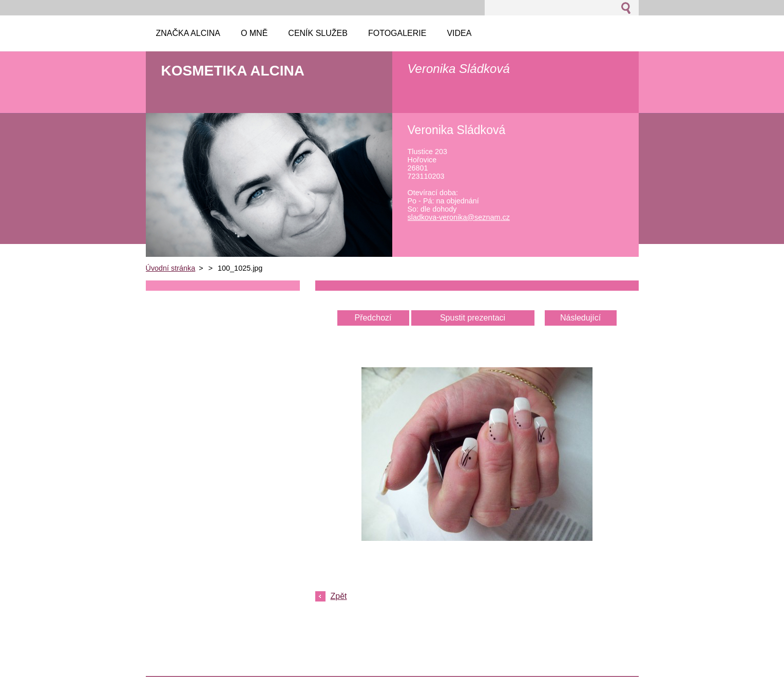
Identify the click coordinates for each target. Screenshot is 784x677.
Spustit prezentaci (473, 318)
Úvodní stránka (171, 268)
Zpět (339, 596)
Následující (580, 318)
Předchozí (373, 318)
